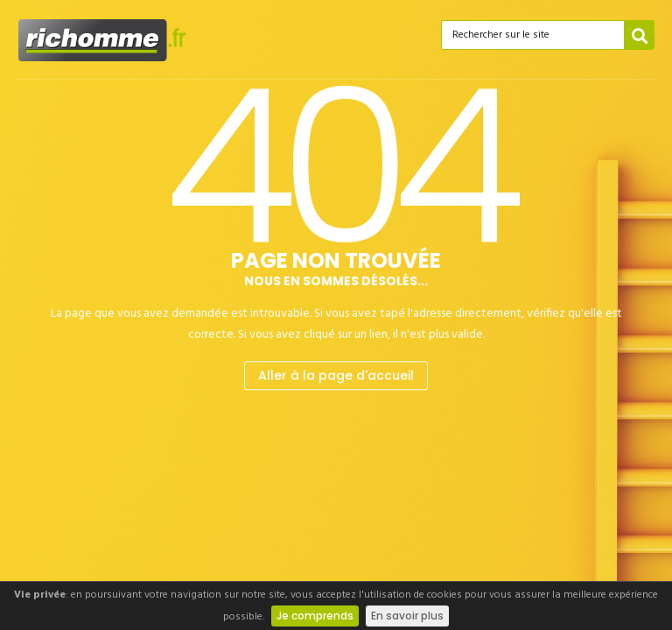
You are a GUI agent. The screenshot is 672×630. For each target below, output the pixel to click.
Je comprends (315, 616)
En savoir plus (407, 616)
